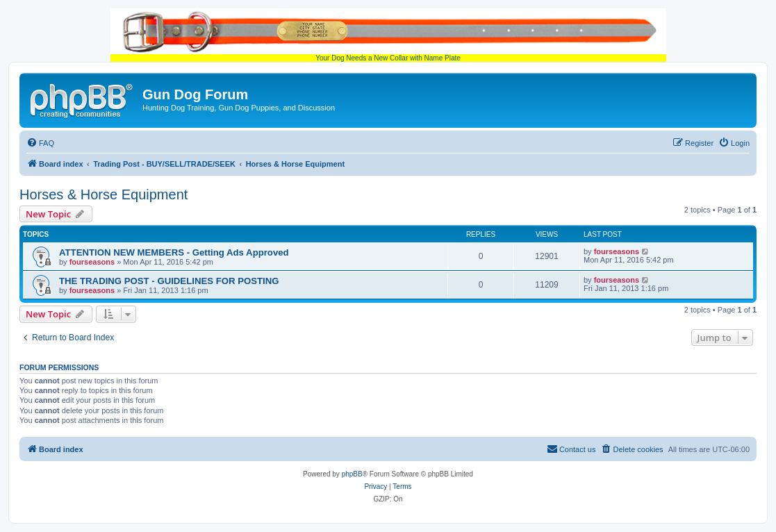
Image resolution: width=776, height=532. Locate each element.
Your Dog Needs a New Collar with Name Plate (388, 35)
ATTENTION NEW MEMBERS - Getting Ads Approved (174, 252)
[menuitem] (40, 143)
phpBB (352, 474)
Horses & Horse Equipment (104, 194)
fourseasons (92, 262)
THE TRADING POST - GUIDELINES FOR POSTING (169, 281)
